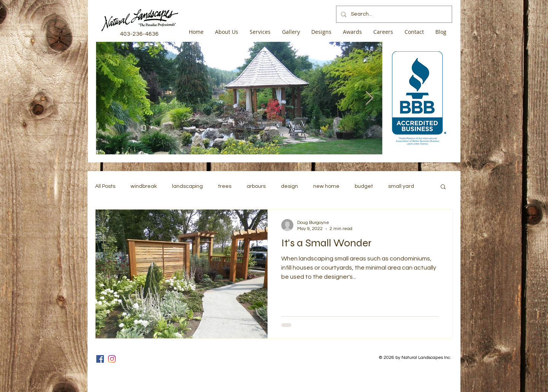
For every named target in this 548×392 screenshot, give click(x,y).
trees (225, 186)
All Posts (105, 186)
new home (326, 186)
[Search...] (393, 14)
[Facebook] (100, 359)
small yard (401, 186)
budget (364, 186)
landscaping (187, 186)
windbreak (144, 186)
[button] (443, 187)
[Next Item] (369, 98)
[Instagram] (112, 359)
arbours (256, 186)
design (289, 186)
